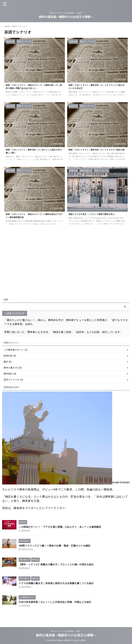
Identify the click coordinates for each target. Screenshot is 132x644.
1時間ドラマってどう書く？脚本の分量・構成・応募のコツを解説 (57, 546)
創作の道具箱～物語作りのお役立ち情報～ (66, 17)
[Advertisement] (65, 275)
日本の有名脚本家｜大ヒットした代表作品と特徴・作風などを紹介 (57, 602)
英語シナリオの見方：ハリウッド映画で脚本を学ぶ (95, 214)
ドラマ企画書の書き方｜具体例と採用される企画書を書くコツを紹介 (58, 583)
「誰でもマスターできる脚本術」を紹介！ (66, 631)
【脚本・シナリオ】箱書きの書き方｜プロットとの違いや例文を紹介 (58, 564)
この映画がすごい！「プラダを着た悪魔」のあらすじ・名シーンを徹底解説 (62, 527)
